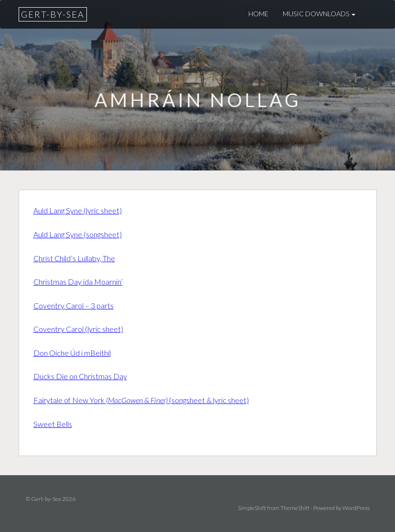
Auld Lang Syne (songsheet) (78, 234)
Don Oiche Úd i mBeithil (72, 353)
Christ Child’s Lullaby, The (74, 258)
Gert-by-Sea (53, 14)
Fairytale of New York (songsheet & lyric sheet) (141, 400)
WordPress (356, 508)
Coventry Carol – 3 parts (74, 305)
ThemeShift (295, 508)
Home (258, 14)
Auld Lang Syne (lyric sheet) (78, 210)
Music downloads (319, 14)
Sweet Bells (53, 424)
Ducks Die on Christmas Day (80, 376)
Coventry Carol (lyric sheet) (78, 329)
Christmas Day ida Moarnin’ (78, 282)
